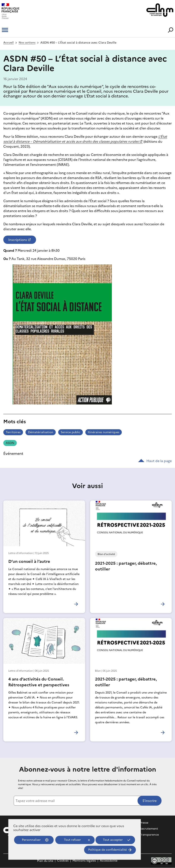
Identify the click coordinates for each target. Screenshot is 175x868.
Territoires (13, 432)
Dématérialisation (41, 432)
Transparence (149, 835)
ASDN (10, 443)
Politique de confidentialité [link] (107, 850)
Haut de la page (155, 461)
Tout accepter (113, 840)
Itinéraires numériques (104, 432)
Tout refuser (72, 840)
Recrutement (149, 829)
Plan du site (45, 861)
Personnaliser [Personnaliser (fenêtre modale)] (31, 840)
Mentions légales (84, 861)
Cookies (63, 861)
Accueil (8, 43)
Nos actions (27, 43)
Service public (71, 432)
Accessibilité (109, 861)
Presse (144, 823)
